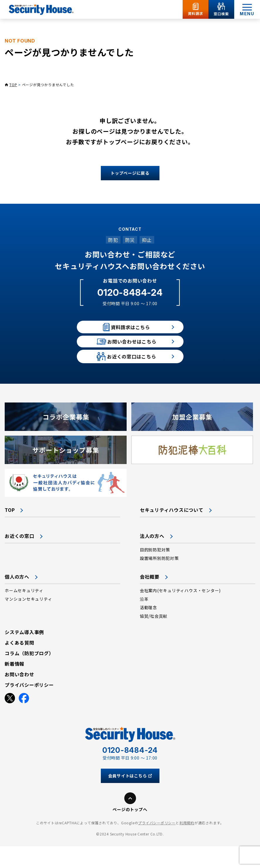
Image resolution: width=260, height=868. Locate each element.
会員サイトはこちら (130, 797)
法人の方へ (152, 558)
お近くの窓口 (19, 558)
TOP (13, 85)
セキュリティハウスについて (172, 531)
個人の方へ (17, 598)
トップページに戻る (130, 173)
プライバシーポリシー (157, 844)
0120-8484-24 (130, 292)
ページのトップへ (130, 831)
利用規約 (187, 844)
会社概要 (150, 598)
